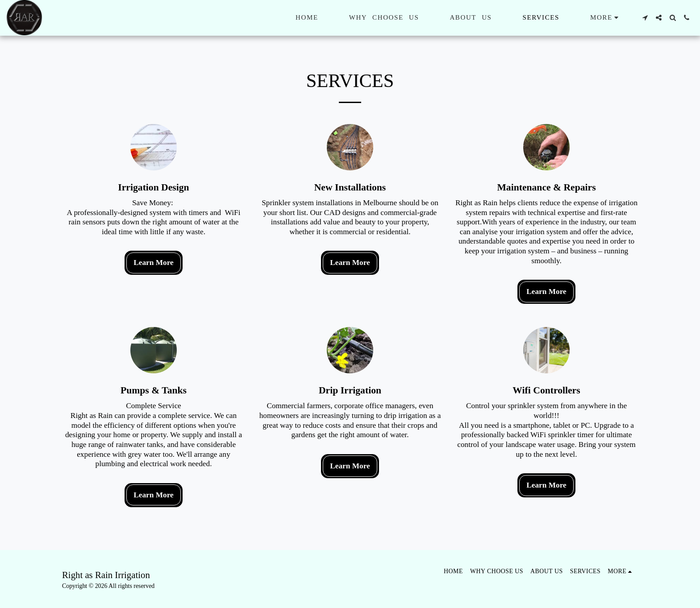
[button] (645, 18)
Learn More (154, 263)
